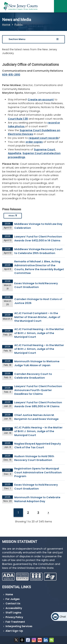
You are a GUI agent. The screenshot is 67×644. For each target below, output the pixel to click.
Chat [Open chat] (63, 617)
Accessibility (14, 608)
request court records (44, 138)
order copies (34, 142)
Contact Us (13, 604)
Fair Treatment (15, 622)
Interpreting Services (19, 626)
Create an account (41, 100)
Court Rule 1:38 (18, 119)
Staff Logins (13, 613)
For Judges (13, 599)
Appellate (15, 153)
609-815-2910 (11, 75)
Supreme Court (45, 149)
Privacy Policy (14, 617)
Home (6, 25)
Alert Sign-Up (14, 631)
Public (19, 25)
